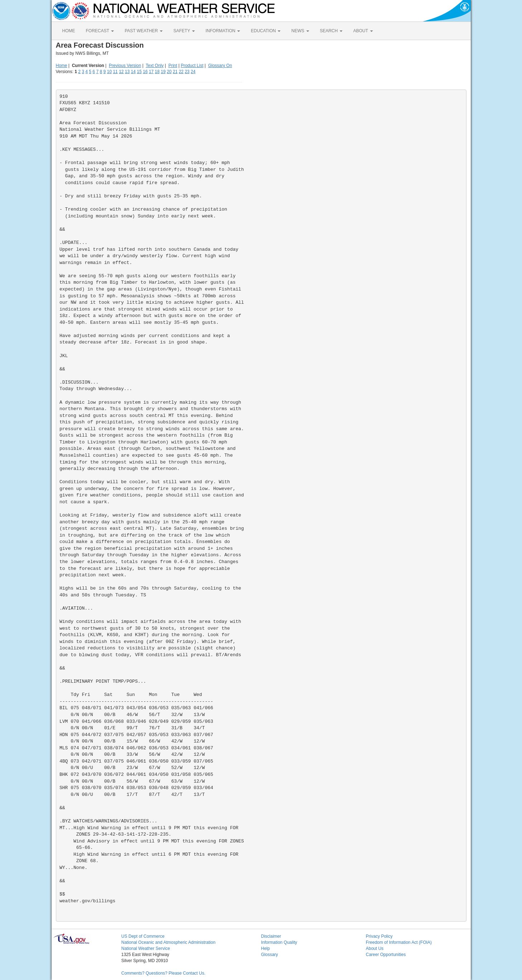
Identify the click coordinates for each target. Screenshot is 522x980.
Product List (192, 66)
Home (62, 66)
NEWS (300, 31)
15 (139, 72)
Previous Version (125, 66)
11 (115, 72)
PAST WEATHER (144, 31)
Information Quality (279, 942)
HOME (69, 31)
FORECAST (100, 31)
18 (157, 72)
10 (109, 72)
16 (145, 72)
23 (187, 72)
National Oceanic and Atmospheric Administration (169, 942)
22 (181, 72)
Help (266, 948)
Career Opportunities (386, 955)
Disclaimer (271, 936)
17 (151, 72)
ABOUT (363, 31)
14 (133, 72)
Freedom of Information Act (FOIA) (399, 942)
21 (175, 72)
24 (193, 72)
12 (121, 72)
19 (163, 72)
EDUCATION (266, 31)
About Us (375, 948)
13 (127, 72)
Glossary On (220, 66)
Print (173, 66)
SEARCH (331, 31)
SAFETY (184, 31)
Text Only (155, 66)
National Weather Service (146, 948)
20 (169, 72)
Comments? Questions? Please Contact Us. (164, 973)
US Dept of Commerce (143, 936)
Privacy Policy (379, 936)
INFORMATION (223, 31)
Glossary (270, 955)
